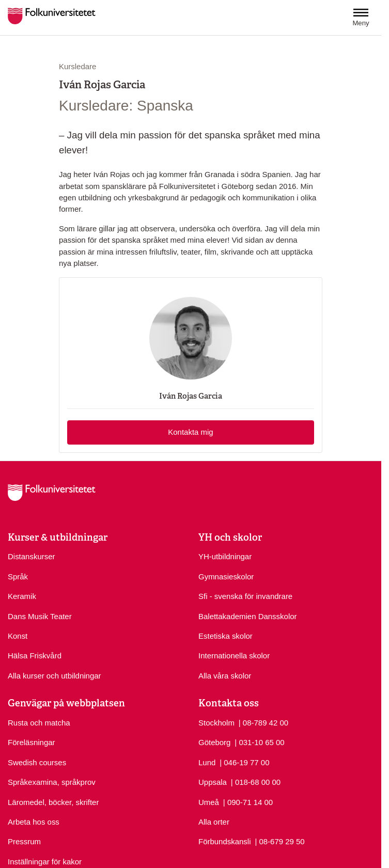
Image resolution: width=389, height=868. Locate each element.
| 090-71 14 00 (248, 802)
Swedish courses (37, 762)
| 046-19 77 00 (244, 762)
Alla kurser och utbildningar (55, 676)
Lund (207, 762)
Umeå (209, 802)
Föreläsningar (32, 742)
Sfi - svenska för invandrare (245, 596)
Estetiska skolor (225, 636)
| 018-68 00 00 (256, 782)
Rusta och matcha (39, 723)
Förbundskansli (225, 841)
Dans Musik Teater (40, 616)
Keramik (22, 596)
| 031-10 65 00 (259, 742)
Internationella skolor (234, 656)
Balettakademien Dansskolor (248, 616)
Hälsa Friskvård (35, 656)
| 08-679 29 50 (279, 841)
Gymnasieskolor (226, 577)
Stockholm (216, 723)
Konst (18, 636)
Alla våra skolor (225, 676)
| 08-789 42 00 (263, 722)
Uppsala (213, 782)
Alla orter (214, 822)
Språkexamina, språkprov (52, 782)
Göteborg (214, 742)
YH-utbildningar (225, 556)
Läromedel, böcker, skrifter (53, 802)
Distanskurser (32, 556)
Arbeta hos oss (34, 822)
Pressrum (24, 841)
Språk (18, 577)
